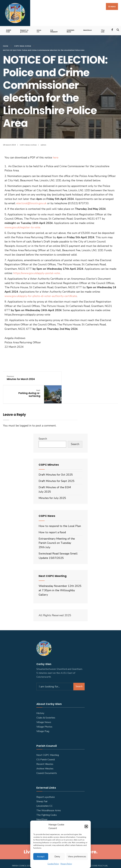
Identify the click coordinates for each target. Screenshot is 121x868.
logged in (25, 411)
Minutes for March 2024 (21, 377)
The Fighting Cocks (47, 800)
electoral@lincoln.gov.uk (31, 203)
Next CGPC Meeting (48, 740)
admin (43, 145)
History (40, 699)
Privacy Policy (66, 864)
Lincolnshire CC (45, 791)
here (56, 157)
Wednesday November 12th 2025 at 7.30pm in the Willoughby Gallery (60, 576)
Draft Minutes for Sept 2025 (57, 466)
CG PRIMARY (54, 30)
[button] (86, 826)
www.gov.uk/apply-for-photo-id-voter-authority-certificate (41, 296)
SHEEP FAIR (9, 30)
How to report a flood (52, 518)
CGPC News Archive (23, 45)
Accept (41, 857)
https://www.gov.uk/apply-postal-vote (37, 273)
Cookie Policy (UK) (99, 851)
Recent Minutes (45, 749)
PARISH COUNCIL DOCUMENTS (25, 851)
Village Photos (44, 712)
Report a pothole (24, 30)
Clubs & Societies (46, 703)
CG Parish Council (46, 745)
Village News (44, 708)
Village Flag (43, 717)
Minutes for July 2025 (52, 483)
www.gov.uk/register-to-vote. (23, 227)
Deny (57, 857)
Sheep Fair (42, 787)
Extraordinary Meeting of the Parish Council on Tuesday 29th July (57, 528)
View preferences (77, 857)
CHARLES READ (70, 30)
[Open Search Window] (118, 29)
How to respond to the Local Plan (60, 511)
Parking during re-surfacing (86, 379)
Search (43, 424)
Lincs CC (39, 30)
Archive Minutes (45, 754)
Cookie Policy (53, 864)
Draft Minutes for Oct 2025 (56, 460)
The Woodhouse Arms (49, 796)
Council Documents (47, 759)
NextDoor (88, 30)
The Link (103, 30)
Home (6, 45)
